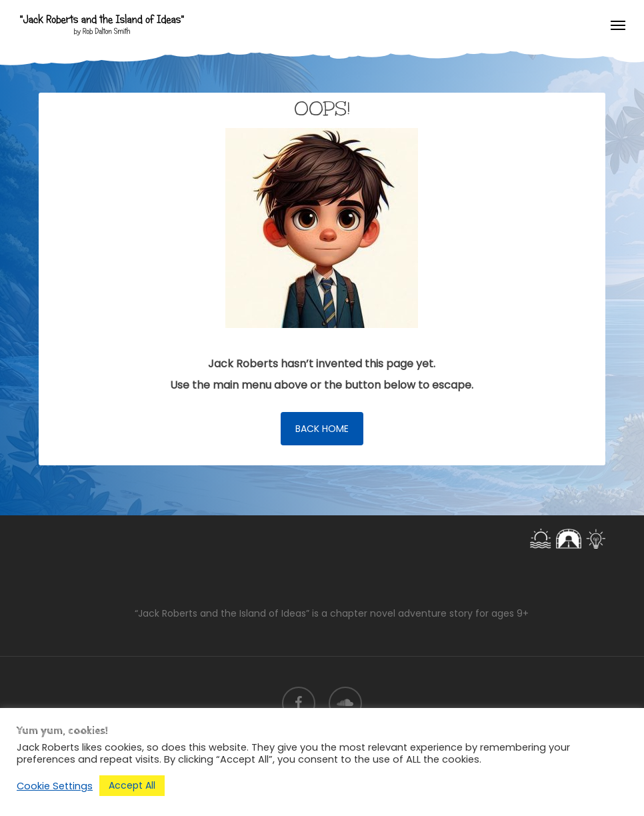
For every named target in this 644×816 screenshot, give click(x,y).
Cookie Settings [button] (55, 786)
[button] (618, 25)
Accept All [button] (132, 785)
